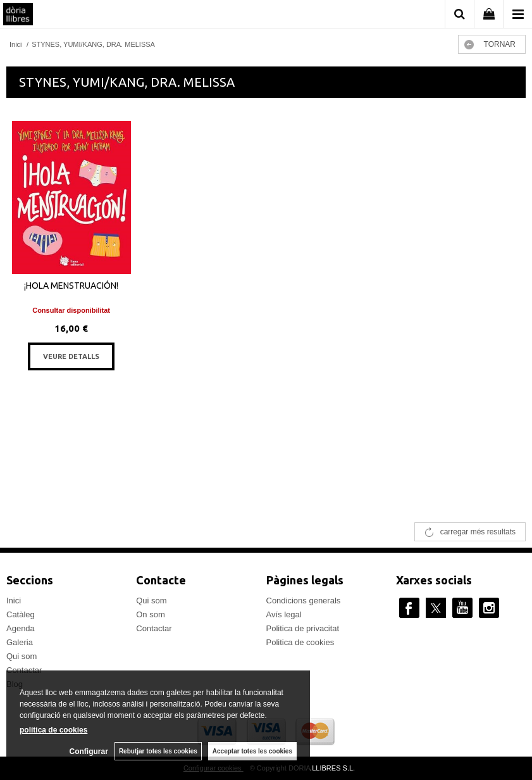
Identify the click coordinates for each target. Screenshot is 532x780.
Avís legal (284, 614)
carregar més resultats (478, 532)
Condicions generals (304, 601)
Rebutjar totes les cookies (158, 751)
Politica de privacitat (303, 628)
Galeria (20, 642)
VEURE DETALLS (71, 356)
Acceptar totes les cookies (252, 751)
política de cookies (53, 730)
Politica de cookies (300, 642)
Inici (14, 601)
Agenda (21, 628)
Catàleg (21, 614)
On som (151, 614)
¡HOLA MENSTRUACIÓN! (71, 286)
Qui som (22, 656)
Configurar (89, 752)
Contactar (154, 628)
